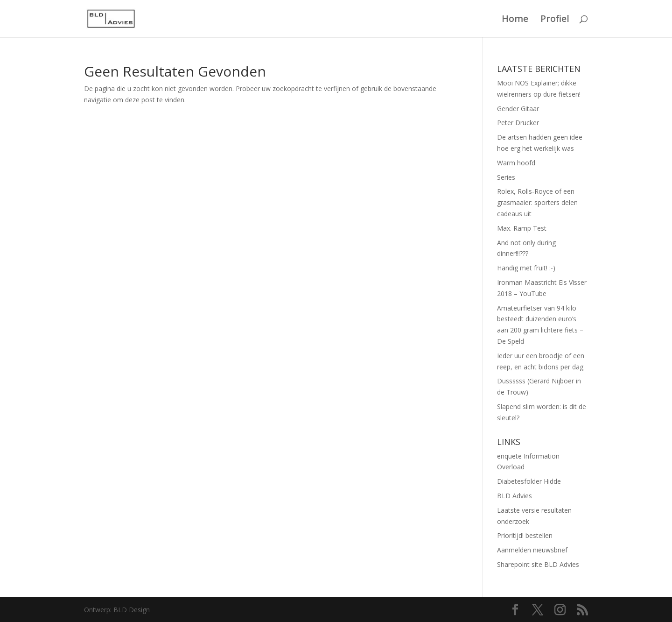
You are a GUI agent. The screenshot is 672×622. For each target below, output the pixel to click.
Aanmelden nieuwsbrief (532, 550)
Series (506, 177)
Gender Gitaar (518, 109)
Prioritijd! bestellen (525, 535)
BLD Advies (514, 496)
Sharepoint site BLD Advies (538, 564)
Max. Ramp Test (522, 228)
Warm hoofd (516, 163)
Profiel (555, 20)
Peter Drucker (518, 123)
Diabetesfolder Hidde (529, 481)
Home (515, 20)
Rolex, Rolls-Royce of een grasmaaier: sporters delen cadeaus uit (537, 202)
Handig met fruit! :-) (526, 268)
